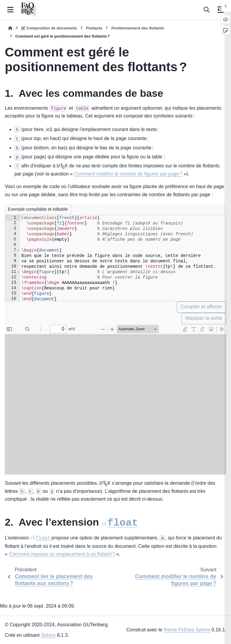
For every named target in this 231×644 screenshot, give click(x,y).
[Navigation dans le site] (10, 10)
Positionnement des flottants (138, 28)
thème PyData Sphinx (187, 630)
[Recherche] (207, 10)
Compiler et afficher (202, 307)
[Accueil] (10, 28)
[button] (18, 250)
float (123, 531)
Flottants (94, 28)
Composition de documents (49, 28)
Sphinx (48, 635)
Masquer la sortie (204, 318)
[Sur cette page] (221, 10)
